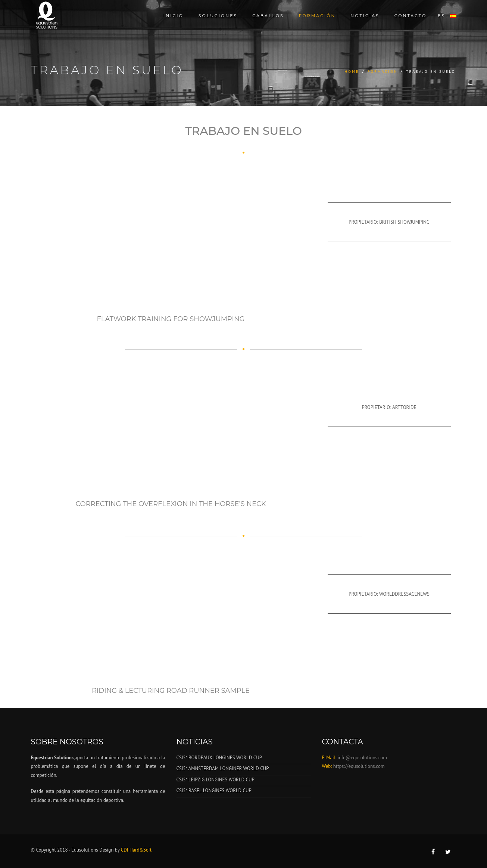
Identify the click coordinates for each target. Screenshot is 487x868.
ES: (447, 16)
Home (352, 72)
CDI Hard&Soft (136, 850)
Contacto (410, 16)
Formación (317, 16)
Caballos (268, 16)
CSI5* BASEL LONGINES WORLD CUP (214, 790)
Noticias (365, 16)
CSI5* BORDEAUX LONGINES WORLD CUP (219, 758)
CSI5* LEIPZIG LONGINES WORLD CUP (216, 780)
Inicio (174, 16)
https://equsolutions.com (359, 766)
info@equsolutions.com (362, 758)
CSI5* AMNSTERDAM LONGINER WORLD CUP (223, 768)
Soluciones (218, 16)
